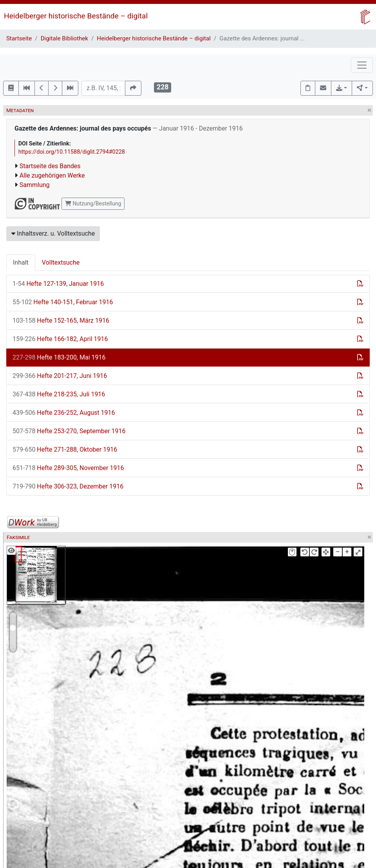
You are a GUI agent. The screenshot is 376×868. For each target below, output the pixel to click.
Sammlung (35, 185)
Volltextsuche (61, 262)
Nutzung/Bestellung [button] (93, 203)
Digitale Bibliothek (64, 38)
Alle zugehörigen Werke (52, 175)
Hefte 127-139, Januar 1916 (58, 284)
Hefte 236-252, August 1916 (64, 413)
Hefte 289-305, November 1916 (68, 468)
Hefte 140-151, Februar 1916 (63, 302)
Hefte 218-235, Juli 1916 (59, 394)
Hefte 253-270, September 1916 (69, 431)
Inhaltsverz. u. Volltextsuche (53, 233)
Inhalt (21, 262)
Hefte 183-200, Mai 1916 (59, 357)
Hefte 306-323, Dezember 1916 (68, 486)
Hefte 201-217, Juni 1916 (60, 376)
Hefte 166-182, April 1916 (60, 339)
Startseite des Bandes (50, 166)
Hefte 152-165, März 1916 (61, 321)
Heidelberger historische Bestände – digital (76, 16)
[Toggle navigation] (362, 65)
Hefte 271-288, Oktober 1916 (65, 449)
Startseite (19, 38)
